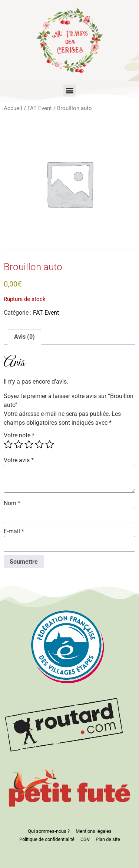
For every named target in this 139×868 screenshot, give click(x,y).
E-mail (14, 531)
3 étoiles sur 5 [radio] (29, 444)
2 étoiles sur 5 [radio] (19, 444)
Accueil (13, 108)
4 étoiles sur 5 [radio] (39, 444)
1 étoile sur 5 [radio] (8, 444)
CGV (85, 839)
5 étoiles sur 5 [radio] (50, 444)
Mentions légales (94, 831)
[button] (69, 91)
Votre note (19, 435)
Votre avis (19, 460)
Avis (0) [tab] (24, 337)
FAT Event (40, 108)
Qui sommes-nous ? (49, 831)
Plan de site (108, 839)
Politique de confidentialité (47, 839)
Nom (12, 503)
